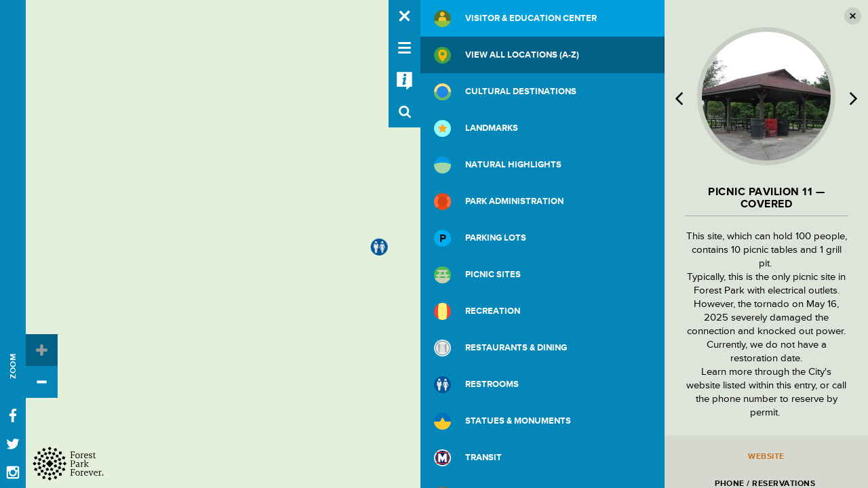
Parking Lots (480, 238)
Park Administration (499, 202)
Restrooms (476, 385)
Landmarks (476, 128)
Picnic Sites (477, 275)
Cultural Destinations (505, 92)
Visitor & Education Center (515, 19)
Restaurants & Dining (500, 348)
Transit (468, 458)
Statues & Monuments (502, 421)
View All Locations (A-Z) (507, 55)
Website (766, 456)
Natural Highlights (498, 165)
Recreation (477, 311)
